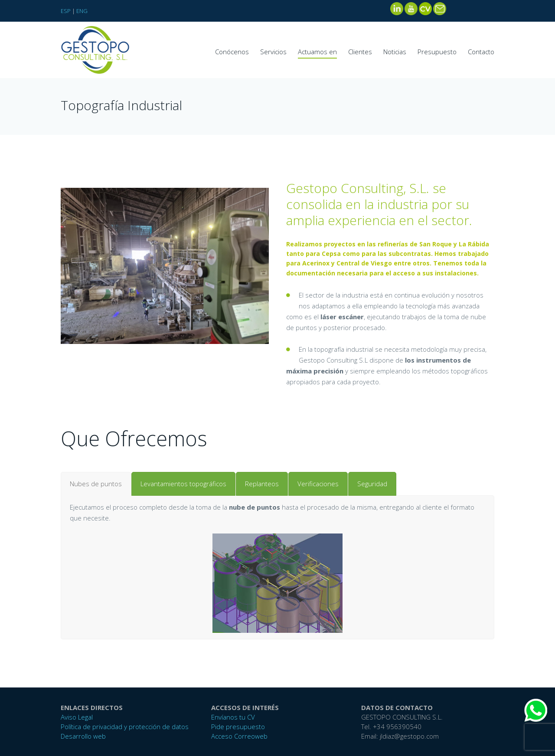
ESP (66, 11)
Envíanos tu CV (233, 717)
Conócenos (232, 52)
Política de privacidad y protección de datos (125, 727)
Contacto (481, 52)
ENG (82, 11)
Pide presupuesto (238, 727)
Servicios (273, 52)
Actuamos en (317, 52)
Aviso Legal (77, 717)
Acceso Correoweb (239, 736)
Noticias (395, 52)
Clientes (360, 52)
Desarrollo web (83, 736)
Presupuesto (437, 52)
